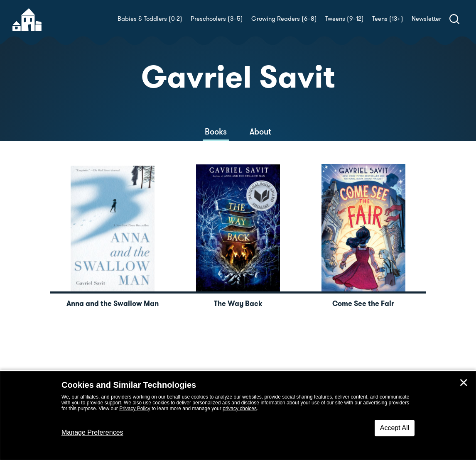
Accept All (395, 428)
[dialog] (238, 416)
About (260, 132)
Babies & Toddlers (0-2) (150, 19)
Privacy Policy (135, 409)
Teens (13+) (388, 19)
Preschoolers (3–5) (217, 19)
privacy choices (240, 409)
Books (216, 132)
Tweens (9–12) (345, 19)
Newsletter (426, 19)
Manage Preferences (92, 432)
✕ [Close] (464, 383)
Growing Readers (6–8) (284, 19)
